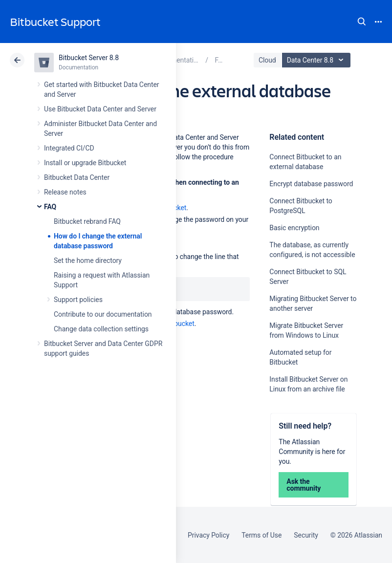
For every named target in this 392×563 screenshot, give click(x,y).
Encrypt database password (311, 184)
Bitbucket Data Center (77, 177)
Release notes (65, 192)
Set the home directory (88, 260)
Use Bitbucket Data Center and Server (100, 109)
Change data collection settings (101, 329)
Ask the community (304, 485)
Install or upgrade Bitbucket (85, 163)
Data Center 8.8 (317, 60)
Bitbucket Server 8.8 (89, 58)
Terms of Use (261, 535)
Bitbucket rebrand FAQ (87, 221)
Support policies (78, 300)
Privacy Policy (208, 535)
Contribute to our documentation (103, 314)
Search (362, 22)
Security (306, 535)
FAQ (50, 207)
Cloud (267, 60)
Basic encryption (294, 228)
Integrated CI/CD (69, 148)
